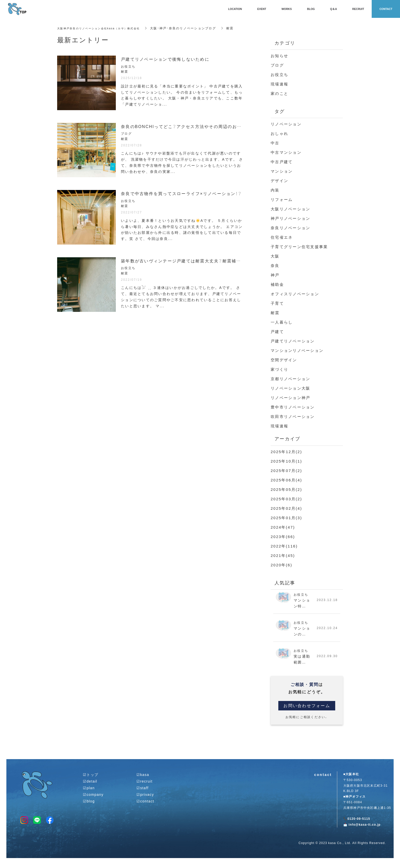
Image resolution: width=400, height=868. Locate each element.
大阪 (275, 256)
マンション (282, 171)
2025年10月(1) (286, 461)
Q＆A (334, 9)
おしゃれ (279, 133)
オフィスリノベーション (295, 294)
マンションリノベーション (297, 350)
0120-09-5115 (359, 822)
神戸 (275, 275)
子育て (277, 303)
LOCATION (235, 9)
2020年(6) (282, 565)
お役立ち (279, 74)
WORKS (286, 9)
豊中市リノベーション (293, 407)
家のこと (279, 93)
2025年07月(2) (286, 470)
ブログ (277, 65)
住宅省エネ (282, 237)
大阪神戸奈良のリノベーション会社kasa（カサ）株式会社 (103, 28)
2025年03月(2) (286, 499)
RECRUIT (358, 9)
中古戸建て (282, 162)
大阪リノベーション (290, 209)
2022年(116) (284, 546)
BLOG (311, 9)
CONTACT (386, 9)
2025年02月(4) (286, 508)
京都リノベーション (290, 379)
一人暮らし (282, 322)
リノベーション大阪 (290, 388)
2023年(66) (283, 537)
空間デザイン (284, 360)
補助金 (277, 284)
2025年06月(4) (286, 480)
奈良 (275, 265)
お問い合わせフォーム (307, 709)
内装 (275, 190)
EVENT (262, 9)
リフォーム (282, 199)
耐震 (275, 313)
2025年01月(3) (286, 518)
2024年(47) (283, 527)
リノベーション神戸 (290, 398)
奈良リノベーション (290, 228)
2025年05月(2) (286, 489)
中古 (275, 143)
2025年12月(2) (286, 452)
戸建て (277, 331)
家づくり (279, 369)
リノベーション (286, 124)
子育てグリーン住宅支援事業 (299, 247)
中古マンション (286, 152)
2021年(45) (283, 555)
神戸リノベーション (290, 218)
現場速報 (279, 84)
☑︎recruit (145, 784)
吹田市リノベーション (293, 416)
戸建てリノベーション (293, 341)
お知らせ (279, 56)
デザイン (279, 181)
